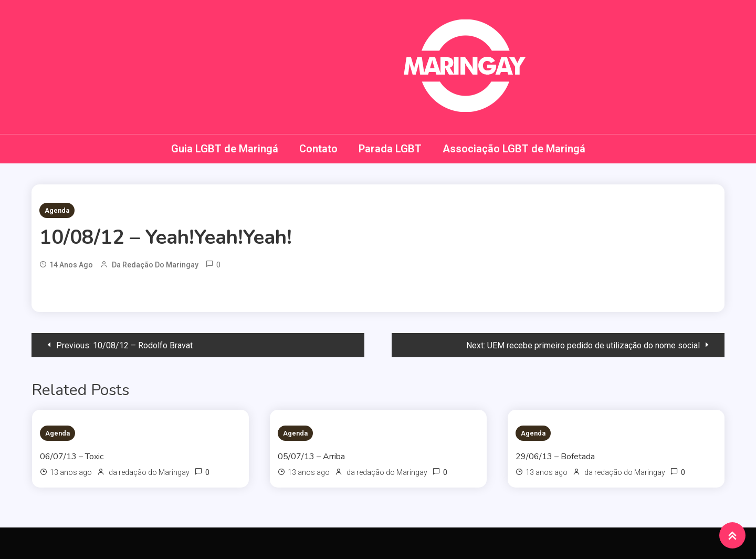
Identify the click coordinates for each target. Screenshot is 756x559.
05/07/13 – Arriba (311, 457)
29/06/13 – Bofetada (555, 457)
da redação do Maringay (155, 265)
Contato (318, 149)
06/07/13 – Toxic (72, 457)
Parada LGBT (390, 149)
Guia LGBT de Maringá (225, 149)
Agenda (57, 210)
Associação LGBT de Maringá (514, 149)
